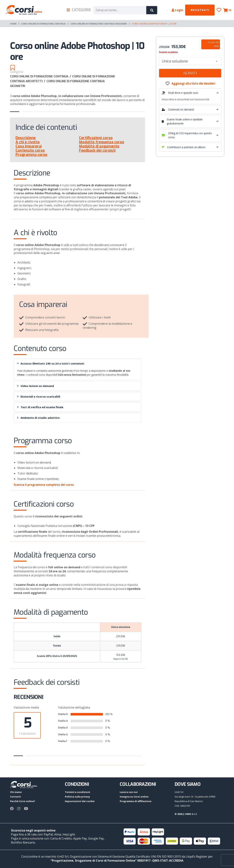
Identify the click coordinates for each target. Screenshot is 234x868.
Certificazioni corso (96, 138)
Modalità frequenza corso (102, 142)
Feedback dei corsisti (97, 150)
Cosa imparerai (29, 146)
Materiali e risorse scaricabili (39, 396)
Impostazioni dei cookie (80, 801)
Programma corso (31, 155)
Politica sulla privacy (77, 797)
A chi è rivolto (28, 142)
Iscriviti (190, 73)
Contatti (15, 797)
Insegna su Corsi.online (134, 797)
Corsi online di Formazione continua (43, 24)
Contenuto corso (30, 150)
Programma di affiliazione (136, 801)
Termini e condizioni (78, 792)
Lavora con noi (129, 792)
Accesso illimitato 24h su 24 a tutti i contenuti (50, 363)
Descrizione (26, 138)
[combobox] (190, 61)
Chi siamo (16, 792)
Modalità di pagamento (99, 146)
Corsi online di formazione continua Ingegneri (99, 24)
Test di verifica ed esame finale (40, 407)
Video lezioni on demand (36, 386)
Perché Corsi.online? (23, 801)
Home (13, 24)
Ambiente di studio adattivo (38, 418)
